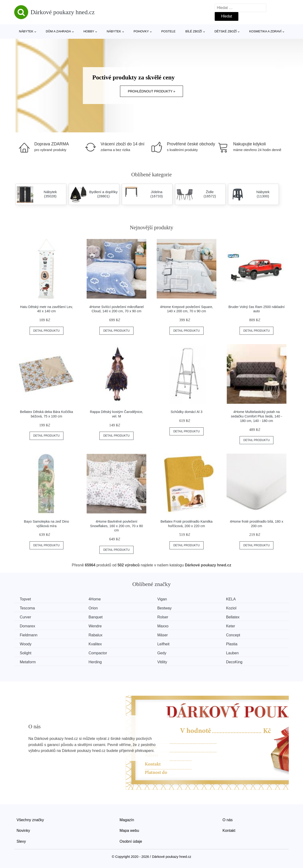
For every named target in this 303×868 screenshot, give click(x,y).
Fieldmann (29, 635)
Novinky (23, 830)
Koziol (237, 608)
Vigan (166, 599)
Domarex (28, 626)
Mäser (166, 635)
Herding (97, 661)
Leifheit (167, 644)
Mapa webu (129, 830)
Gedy (165, 652)
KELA (236, 599)
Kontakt (229, 830)
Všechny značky (30, 819)
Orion (95, 608)
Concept (239, 635)
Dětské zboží (226, 31)
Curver (26, 617)
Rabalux (98, 635)
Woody (26, 644)
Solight (26, 652)
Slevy (21, 841)
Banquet (98, 617)
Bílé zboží (194, 31)
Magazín (127, 819)
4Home (97, 599)
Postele (168, 31)
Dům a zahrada (58, 31)
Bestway (168, 608)
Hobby (89, 31)
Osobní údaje (131, 841)
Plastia (237, 644)
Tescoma (28, 608)
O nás (228, 819)
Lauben (238, 652)
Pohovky (141, 31)
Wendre (97, 626)
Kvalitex (97, 644)
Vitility (166, 661)
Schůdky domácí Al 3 (187, 412)
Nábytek (26, 31)
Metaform (28, 661)
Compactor (100, 652)
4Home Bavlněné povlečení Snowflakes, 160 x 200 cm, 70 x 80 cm (117, 526)
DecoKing (240, 661)
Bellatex (238, 617)
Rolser (166, 617)
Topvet (26, 599)
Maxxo (167, 626)
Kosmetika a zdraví (265, 31)
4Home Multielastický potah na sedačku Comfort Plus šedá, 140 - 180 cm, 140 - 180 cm (256, 416)
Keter (236, 626)
